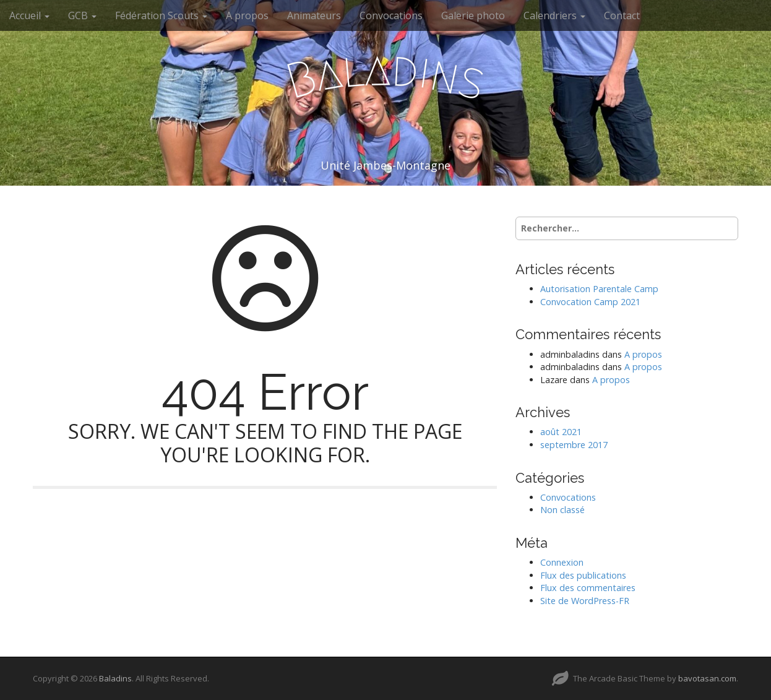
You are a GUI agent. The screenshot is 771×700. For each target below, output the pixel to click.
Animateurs (314, 15)
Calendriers (554, 15)
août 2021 (561, 432)
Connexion (562, 562)
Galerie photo (473, 15)
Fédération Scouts (161, 15)
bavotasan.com (707, 678)
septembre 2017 (574, 445)
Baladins (115, 678)
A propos (247, 15)
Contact (622, 15)
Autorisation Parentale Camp (599, 289)
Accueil (29, 15)
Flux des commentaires (588, 588)
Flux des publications (583, 575)
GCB (82, 15)
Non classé (562, 510)
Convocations (391, 15)
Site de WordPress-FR (585, 601)
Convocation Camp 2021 (590, 302)
